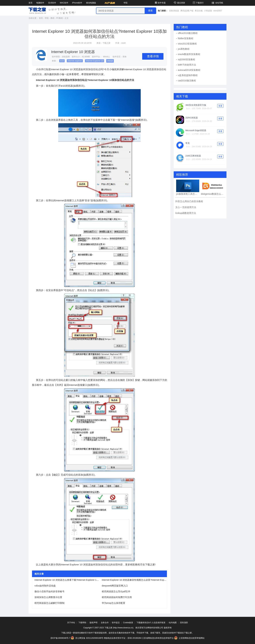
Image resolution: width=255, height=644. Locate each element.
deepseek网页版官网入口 (115, 586)
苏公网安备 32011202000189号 (87, 638)
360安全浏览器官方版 (196, 105)
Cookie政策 (128, 623)
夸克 (188, 143)
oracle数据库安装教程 (189, 54)
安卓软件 (52, 3)
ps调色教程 (184, 49)
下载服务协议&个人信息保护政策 (151, 623)
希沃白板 (199, 11)
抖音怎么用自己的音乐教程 (189, 201)
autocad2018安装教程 (189, 70)
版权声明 (94, 623)
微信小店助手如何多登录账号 (49, 591)
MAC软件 (64, 3)
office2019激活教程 (188, 33)
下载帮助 (82, 623)
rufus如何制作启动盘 (45, 586)
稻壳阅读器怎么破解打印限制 (49, 603)
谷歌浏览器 (174, 11)
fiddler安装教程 (186, 38)
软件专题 (160, 3)
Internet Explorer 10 (94, 61)
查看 (220, 106)
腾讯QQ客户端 (187, 11)
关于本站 (71, 623)
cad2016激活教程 (187, 81)
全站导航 (217, 3)
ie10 (62, 61)
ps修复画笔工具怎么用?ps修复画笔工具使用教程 (188, 194)
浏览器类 (66, 57)
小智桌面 (208, 11)
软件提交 (116, 623)
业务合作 (105, 623)
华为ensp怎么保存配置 (113, 603)
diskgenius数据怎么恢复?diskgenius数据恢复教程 (212, 194)
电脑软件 (40, 3)
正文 (67, 18)
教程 (52, 18)
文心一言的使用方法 (186, 207)
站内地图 (173, 623)
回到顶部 (184, 623)
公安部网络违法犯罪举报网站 (189, 638)
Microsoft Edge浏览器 (196, 130)
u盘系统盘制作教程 (188, 75)
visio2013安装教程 (187, 44)
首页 (31, 3)
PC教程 (59, 18)
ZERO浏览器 (192, 118)
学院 (126, 3)
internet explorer (75, 61)
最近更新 (179, 3)
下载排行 (198, 3)
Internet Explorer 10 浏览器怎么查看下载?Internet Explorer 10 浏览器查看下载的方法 (78, 580)
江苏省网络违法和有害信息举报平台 (158, 638)
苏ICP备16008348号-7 (60, 638)
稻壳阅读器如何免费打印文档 (117, 597)
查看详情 (153, 56)
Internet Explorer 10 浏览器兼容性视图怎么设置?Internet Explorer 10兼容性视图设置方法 (147, 580)
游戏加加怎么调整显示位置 (48, 597)
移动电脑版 (91, 3)
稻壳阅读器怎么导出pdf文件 (116, 591)
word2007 (218, 11)
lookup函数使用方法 (186, 213)
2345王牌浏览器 (193, 156)
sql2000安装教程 (186, 59)
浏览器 (110, 61)
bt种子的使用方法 (187, 65)
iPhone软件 (77, 3)
